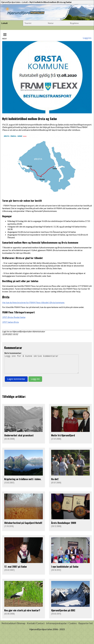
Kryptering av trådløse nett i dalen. (23, 483)
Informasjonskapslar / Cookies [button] (61, 627)
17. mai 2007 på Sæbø (15, 570)
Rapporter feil (85, 627)
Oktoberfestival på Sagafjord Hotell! (23, 526)
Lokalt (25, 2)
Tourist (28, 23)
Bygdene (74, 23)
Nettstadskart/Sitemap (13, 627)
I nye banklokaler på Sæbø (65, 570)
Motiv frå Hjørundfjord (63, 439)
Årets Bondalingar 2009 (64, 526)
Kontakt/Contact (36, 627)
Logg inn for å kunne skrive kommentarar (43, 366)
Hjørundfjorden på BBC (63, 614)
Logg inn (87, 38)
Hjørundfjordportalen (10, 2)
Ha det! (55, 483)
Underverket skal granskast (19, 439)
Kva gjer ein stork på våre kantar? (22, 614)
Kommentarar (13, 348)
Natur (51, 23)
